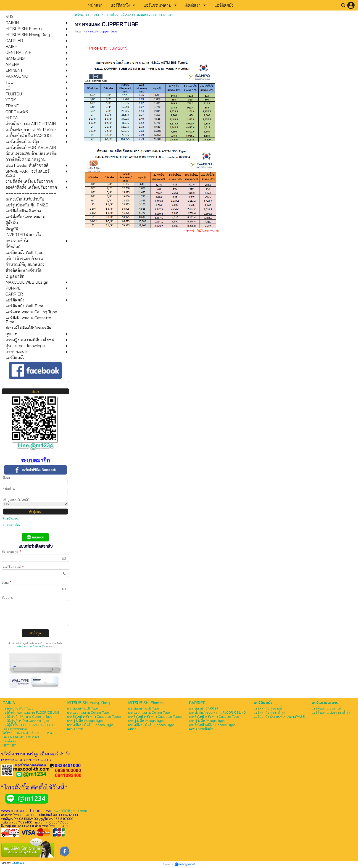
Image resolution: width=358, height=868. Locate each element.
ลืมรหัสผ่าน (10, 519)
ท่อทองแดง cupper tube (100, 31)
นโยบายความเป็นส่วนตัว (31, 646)
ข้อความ (8, 598)
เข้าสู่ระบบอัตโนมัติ (16, 500)
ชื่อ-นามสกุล (12, 552)
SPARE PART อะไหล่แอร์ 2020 (112, 15)
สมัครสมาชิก (11, 525)
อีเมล (6, 478)
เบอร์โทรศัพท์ (13, 567)
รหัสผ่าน (9, 489)
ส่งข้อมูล (35, 633)
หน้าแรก (81, 15)
